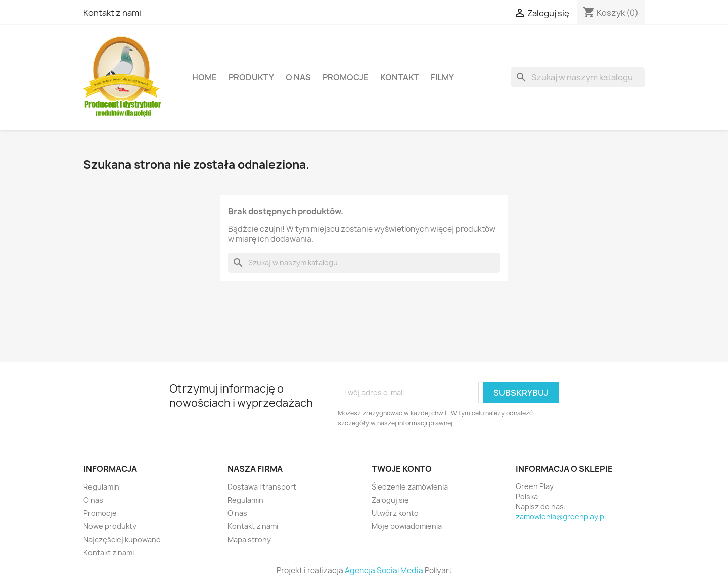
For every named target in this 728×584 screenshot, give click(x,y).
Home (204, 77)
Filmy (442, 77)
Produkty (251, 77)
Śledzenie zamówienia (410, 487)
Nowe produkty (110, 526)
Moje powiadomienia (407, 526)
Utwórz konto (395, 513)
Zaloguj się (390, 500)
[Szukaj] (578, 77)
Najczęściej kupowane (122, 539)
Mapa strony (249, 539)
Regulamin (101, 487)
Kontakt (400, 77)
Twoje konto (402, 469)
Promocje (346, 77)
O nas (298, 77)
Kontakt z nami (112, 13)
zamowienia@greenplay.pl (561, 517)
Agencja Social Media (384, 571)
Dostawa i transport (262, 487)
